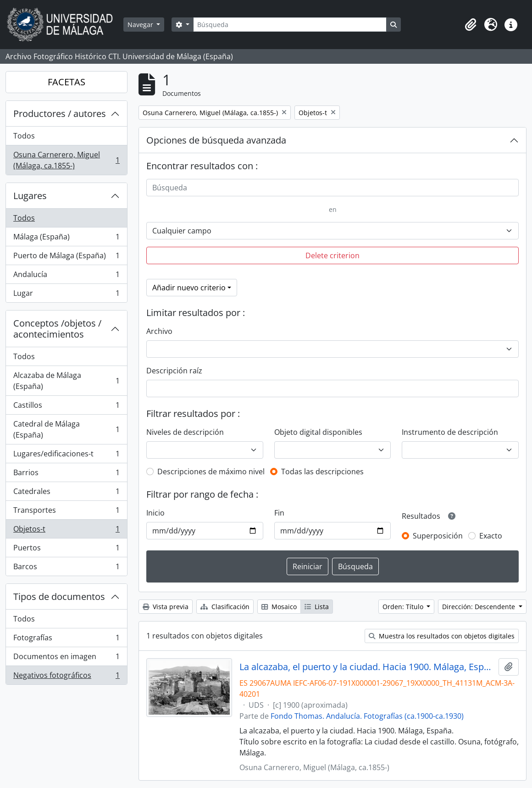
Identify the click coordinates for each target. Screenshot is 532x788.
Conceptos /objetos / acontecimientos (57, 329)
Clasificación (225, 607)
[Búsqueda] (290, 25)
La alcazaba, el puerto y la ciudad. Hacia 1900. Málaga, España (367, 667)
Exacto (491, 536)
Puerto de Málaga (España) (66, 258)
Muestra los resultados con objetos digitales (442, 636)
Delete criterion (332, 255)
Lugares (30, 196)
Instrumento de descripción (450, 432)
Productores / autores (60, 114)
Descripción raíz (174, 371)
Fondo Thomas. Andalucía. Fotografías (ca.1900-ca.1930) (367, 716)
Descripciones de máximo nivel (211, 472)
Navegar (141, 25)
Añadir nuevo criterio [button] (189, 288)
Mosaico (279, 607)
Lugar (66, 295)
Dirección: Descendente (479, 607)
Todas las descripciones (322, 472)
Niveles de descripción (185, 432)
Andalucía (66, 276)
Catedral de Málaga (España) (66, 429)
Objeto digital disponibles (318, 432)
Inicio (155, 513)
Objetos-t (66, 531)
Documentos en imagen (66, 658)
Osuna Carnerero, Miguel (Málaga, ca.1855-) (66, 160)
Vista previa (166, 607)
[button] (471, 25)
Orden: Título (404, 607)
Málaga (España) (66, 239)
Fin (279, 513)
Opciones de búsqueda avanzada (216, 140)
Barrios (66, 474)
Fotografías (66, 640)
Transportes (66, 512)
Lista (317, 607)
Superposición (438, 536)
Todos (24, 136)
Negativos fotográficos (66, 677)
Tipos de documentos (59, 597)
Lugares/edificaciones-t (66, 456)
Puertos (66, 550)
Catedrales (66, 493)
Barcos (66, 568)
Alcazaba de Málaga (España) (66, 381)
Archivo (159, 331)
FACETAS (66, 82)
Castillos (66, 407)
